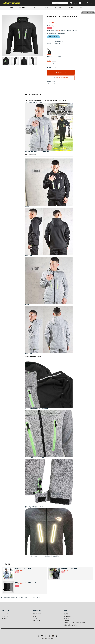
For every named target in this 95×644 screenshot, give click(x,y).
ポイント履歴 (5, 616)
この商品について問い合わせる (55, 43)
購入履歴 (4, 618)
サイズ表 (35, 618)
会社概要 (66, 614)
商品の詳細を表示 (54, 37)
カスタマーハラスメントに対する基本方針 (74, 623)
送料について (36, 616)
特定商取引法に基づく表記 (70, 625)
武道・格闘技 (22, 8)
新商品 (11, 8)
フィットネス (58, 8)
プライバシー (67, 621)
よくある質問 (36, 621)
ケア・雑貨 (70, 8)
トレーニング (45, 8)
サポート (82, 8)
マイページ (5, 614)
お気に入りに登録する (62, 78)
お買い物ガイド (37, 614)
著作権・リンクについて (70, 618)
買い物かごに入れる (61, 72)
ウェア (33, 8)
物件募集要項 (67, 616)
